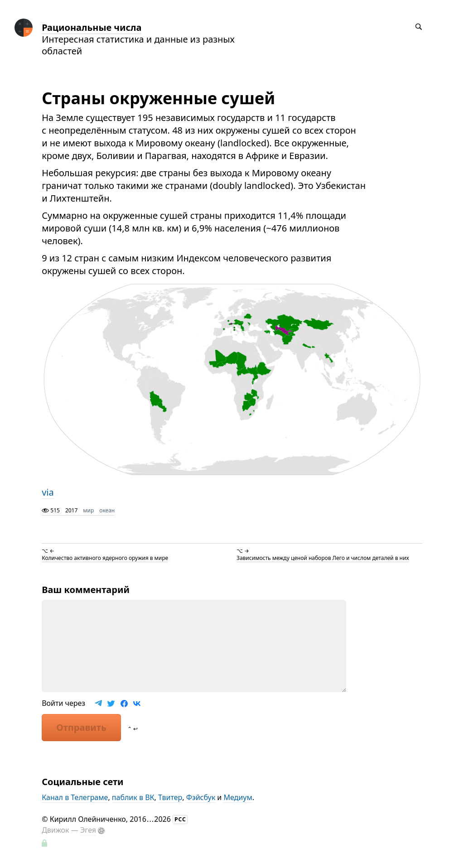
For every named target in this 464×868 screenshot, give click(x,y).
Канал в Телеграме (75, 797)
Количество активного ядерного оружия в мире (105, 558)
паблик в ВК (133, 797)
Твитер (170, 797)
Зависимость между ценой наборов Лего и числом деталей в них (323, 558)
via (48, 492)
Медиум (238, 797)
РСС (180, 819)
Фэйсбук (201, 797)
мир (88, 510)
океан (107, 510)
